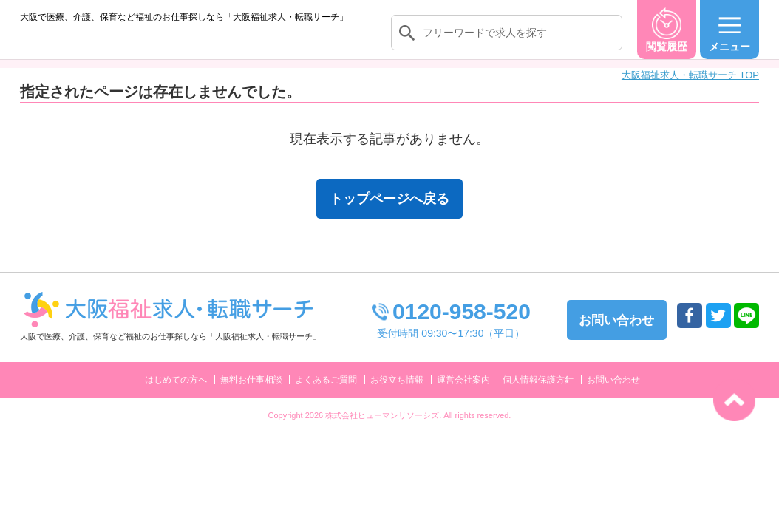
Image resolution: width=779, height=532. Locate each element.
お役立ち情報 (397, 395)
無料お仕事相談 (251, 395)
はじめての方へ (176, 395)
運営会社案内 (463, 395)
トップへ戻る (734, 400)
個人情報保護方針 (538, 395)
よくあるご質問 (326, 395)
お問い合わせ (613, 395)
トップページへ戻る (389, 214)
